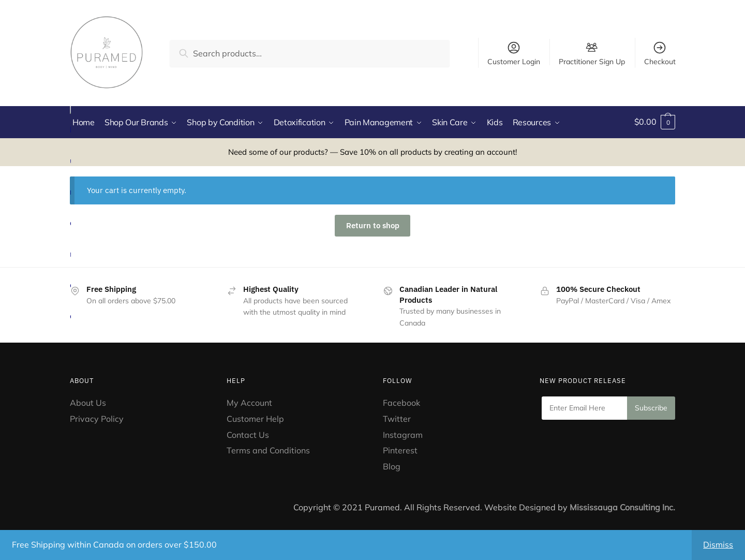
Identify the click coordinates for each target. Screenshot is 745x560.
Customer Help (255, 418)
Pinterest (401, 450)
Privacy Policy (97, 418)
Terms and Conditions (268, 450)
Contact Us (248, 434)
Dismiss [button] (718, 544)
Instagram (403, 434)
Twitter (397, 418)
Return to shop (373, 225)
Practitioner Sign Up (592, 61)
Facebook (401, 402)
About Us (88, 402)
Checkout (660, 53)
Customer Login (514, 53)
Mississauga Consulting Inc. (622, 507)
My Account (249, 402)
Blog (392, 466)
